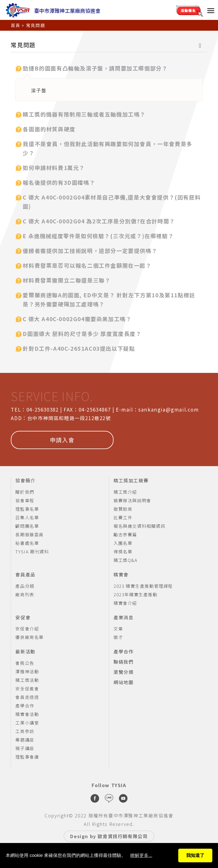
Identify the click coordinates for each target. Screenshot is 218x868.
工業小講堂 (27, 723)
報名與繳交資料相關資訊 (140, 526)
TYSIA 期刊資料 (32, 552)
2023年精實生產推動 (136, 594)
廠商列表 (25, 594)
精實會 (121, 575)
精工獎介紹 (125, 492)
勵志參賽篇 (125, 534)
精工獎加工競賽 (131, 481)
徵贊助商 (123, 509)
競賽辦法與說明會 (132, 500)
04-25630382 (43, 409)
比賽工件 (123, 517)
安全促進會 (27, 689)
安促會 (23, 618)
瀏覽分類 (123, 672)
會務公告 (25, 663)
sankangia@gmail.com (168, 409)
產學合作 (25, 706)
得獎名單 (123, 552)
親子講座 (25, 748)
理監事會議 (27, 757)
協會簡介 (25, 481)
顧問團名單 (27, 526)
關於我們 (25, 492)
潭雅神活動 (27, 671)
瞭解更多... (141, 855)
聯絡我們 (123, 662)
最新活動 (25, 652)
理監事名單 (27, 509)
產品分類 (25, 586)
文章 (118, 629)
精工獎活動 (27, 680)
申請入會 (62, 440)
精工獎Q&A (126, 560)
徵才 (118, 637)
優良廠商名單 (30, 637)
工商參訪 (25, 731)
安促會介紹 (27, 629)
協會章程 (25, 500)
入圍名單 (123, 543)
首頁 (15, 24)
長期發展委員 (30, 534)
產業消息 (123, 618)
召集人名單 (27, 517)
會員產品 (25, 575)
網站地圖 (123, 682)
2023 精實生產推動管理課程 (143, 586)
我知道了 (195, 855)
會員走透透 (27, 697)
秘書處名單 (27, 543)
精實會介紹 (125, 603)
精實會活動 (27, 714)
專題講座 (25, 740)
